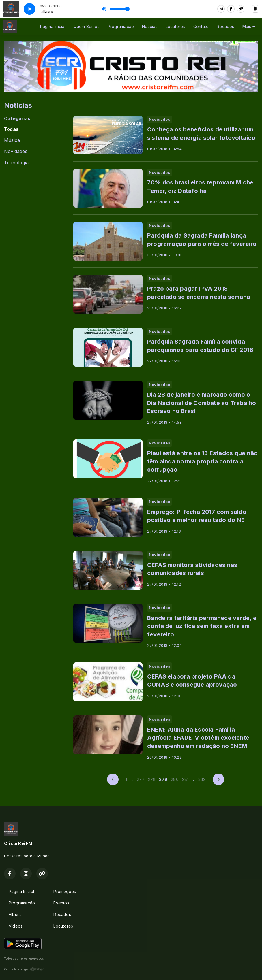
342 (202, 779)
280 (175, 779)
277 (141, 779)
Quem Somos (87, 26)
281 (185, 779)
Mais (249, 26)
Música (12, 140)
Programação (121, 26)
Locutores (175, 26)
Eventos (61, 903)
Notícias (150, 26)
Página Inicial (53, 26)
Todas (11, 129)
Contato (201, 26)
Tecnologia (16, 163)
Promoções (65, 891)
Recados (225, 26)
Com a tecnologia (24, 969)
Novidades (16, 151)
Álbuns (15, 914)
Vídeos (16, 926)
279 (163, 779)
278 (152, 779)
